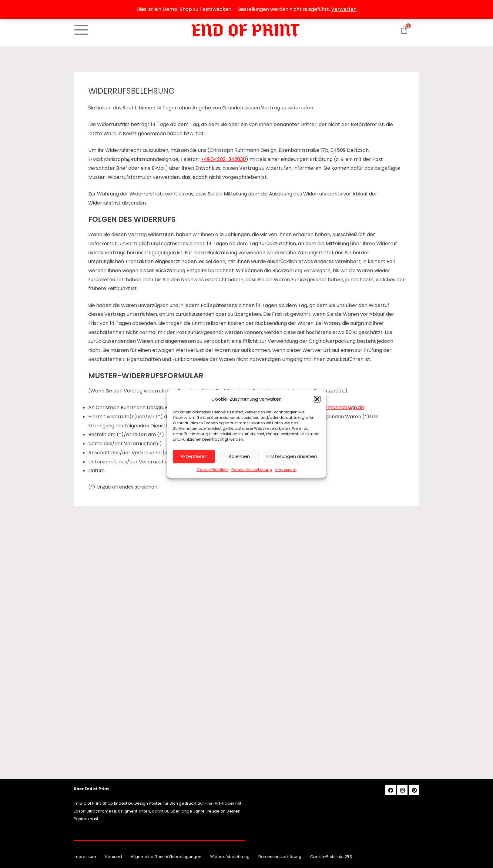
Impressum (286, 470)
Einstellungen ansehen (292, 456)
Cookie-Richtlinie (213, 470)
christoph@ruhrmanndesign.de (327, 407)
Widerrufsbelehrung (230, 857)
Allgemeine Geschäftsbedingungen (166, 857)
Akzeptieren (194, 456)
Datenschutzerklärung (252, 470)
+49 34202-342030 (223, 159)
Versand (113, 857)
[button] (317, 399)
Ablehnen (239, 456)
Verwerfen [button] (344, 9)
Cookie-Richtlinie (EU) (331, 857)
